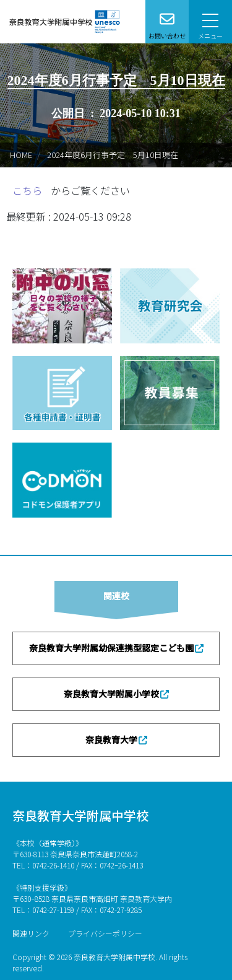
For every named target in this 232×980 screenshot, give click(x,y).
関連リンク (31, 933)
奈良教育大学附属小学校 (111, 694)
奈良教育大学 (111, 739)
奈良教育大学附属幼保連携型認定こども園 (111, 648)
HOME (21, 155)
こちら (28, 190)
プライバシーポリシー (105, 933)
